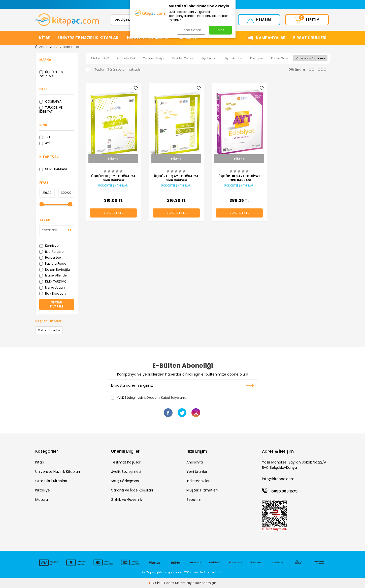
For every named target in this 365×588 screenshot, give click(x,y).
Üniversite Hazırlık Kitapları (58, 472)
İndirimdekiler (198, 481)
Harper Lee (50, 258)
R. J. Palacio (51, 252)
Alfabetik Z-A (126, 58)
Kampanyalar (271, 38)
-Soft (154, 583)
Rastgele (257, 58)
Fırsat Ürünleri (310, 38)
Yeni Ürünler (197, 472)
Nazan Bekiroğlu (55, 270)
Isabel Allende (53, 276)
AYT (45, 143)
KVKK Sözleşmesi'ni (131, 398)
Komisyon (50, 246)
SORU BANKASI (53, 169)
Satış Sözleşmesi (125, 481)
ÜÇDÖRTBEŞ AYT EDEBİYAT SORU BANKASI (239, 178)
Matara (42, 500)
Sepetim (194, 500)
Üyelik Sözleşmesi (126, 472)
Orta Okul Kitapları (51, 481)
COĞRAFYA (50, 102)
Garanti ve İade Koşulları (132, 490)
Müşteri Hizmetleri (202, 490)
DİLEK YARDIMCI (53, 282)
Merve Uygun (52, 287)
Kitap (40, 462)
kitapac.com (173, 572)
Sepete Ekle (113, 213)
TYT (45, 137)
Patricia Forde (53, 264)
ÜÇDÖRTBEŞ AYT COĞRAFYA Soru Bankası (176, 178)
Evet (220, 30)
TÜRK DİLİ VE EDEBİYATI (51, 110)
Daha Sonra (191, 30)
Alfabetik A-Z (100, 58)
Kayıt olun (250, 386)
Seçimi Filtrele (57, 304)
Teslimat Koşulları (126, 462)
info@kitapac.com (278, 479)
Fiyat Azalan (233, 58)
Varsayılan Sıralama (310, 58)
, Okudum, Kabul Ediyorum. (148, 398)
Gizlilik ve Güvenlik (126, 500)
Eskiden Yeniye (183, 58)
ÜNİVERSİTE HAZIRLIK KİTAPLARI (89, 38)
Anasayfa (45, 47)
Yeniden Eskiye (154, 58)
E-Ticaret (167, 583)
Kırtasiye (43, 490)
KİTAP (45, 38)
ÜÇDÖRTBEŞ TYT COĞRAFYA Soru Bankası (113, 178)
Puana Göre (279, 58)
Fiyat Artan (209, 58)
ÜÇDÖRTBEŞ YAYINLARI (51, 74)
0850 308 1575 (284, 491)
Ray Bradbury (53, 293)
